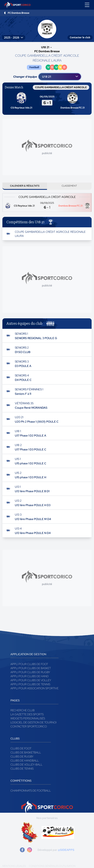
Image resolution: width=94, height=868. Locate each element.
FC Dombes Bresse (19, 13)
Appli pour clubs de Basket (31, 668)
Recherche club (22, 710)
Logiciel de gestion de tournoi (33, 722)
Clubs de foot (21, 748)
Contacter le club (80, 37)
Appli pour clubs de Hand (30, 676)
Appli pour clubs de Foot (29, 664)
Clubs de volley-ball (26, 765)
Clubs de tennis (22, 769)
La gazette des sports (27, 714)
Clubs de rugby (22, 756)
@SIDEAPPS (66, 850)
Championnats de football (31, 791)
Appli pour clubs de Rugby (30, 672)
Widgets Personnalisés (28, 718)
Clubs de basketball (26, 752)
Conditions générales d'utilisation (52, 866)
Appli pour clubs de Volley (31, 680)
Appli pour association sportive (34, 688)
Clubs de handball (25, 760)
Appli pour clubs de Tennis (30, 684)
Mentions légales (14, 866)
